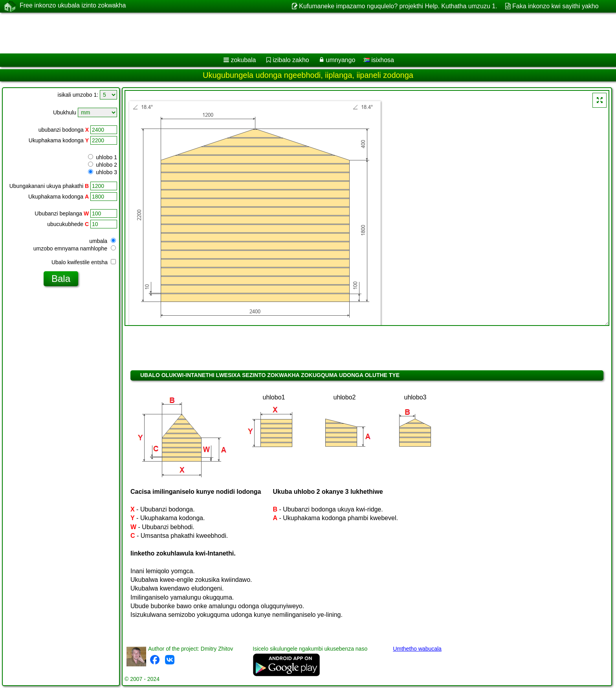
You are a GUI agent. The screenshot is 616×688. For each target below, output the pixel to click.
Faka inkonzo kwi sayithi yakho (555, 6)
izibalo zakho (291, 60)
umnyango (341, 60)
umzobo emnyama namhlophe (75, 248)
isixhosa (379, 60)
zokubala (243, 60)
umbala (103, 241)
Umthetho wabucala (417, 649)
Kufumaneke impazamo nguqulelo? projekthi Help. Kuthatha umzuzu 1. (398, 6)
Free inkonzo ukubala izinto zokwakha (73, 6)
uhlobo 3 (103, 172)
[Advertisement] (238, 33)
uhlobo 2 (103, 165)
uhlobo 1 (103, 157)
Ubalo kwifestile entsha (84, 262)
